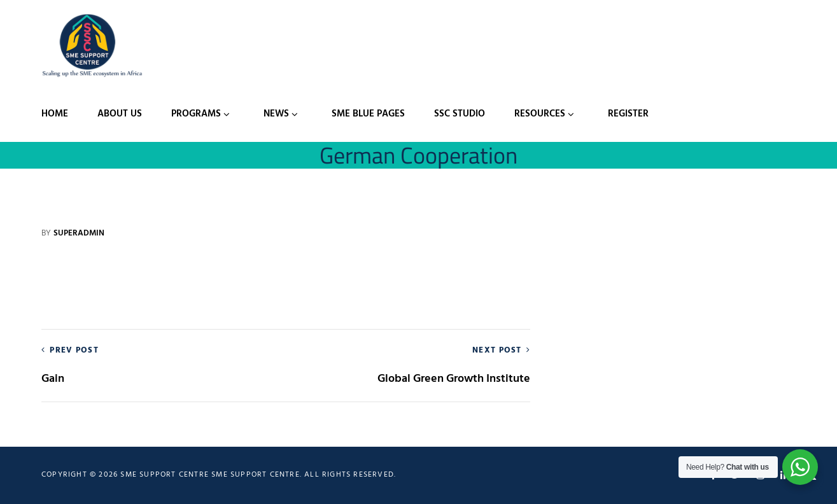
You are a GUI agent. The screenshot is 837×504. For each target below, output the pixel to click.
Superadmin (79, 233)
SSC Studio (460, 114)
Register (628, 114)
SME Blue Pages (368, 114)
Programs (196, 114)
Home (55, 114)
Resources (540, 114)
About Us (120, 114)
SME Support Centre (256, 475)
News (276, 114)
